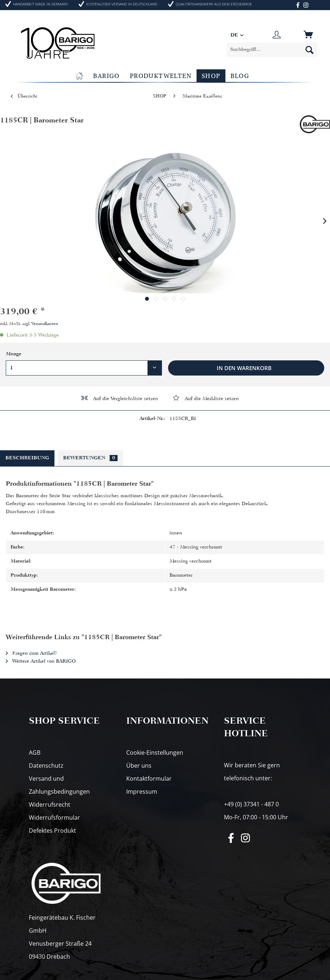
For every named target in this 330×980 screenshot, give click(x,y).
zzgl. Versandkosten (40, 324)
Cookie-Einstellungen (155, 753)
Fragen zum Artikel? (31, 653)
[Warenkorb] (309, 35)
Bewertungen (90, 458)
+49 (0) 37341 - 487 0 (251, 804)
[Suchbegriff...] (272, 50)
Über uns (139, 766)
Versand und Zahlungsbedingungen (59, 785)
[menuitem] (272, 50)
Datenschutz (46, 766)
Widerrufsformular (54, 818)
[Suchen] (309, 50)
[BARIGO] (106, 76)
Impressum (142, 792)
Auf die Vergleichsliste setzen (119, 398)
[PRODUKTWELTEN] (161, 76)
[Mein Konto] (277, 35)
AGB (35, 753)
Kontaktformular (149, 779)
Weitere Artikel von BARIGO (41, 661)
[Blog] (240, 76)
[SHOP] (211, 76)
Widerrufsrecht (50, 805)
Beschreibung (27, 458)
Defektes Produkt (52, 831)
